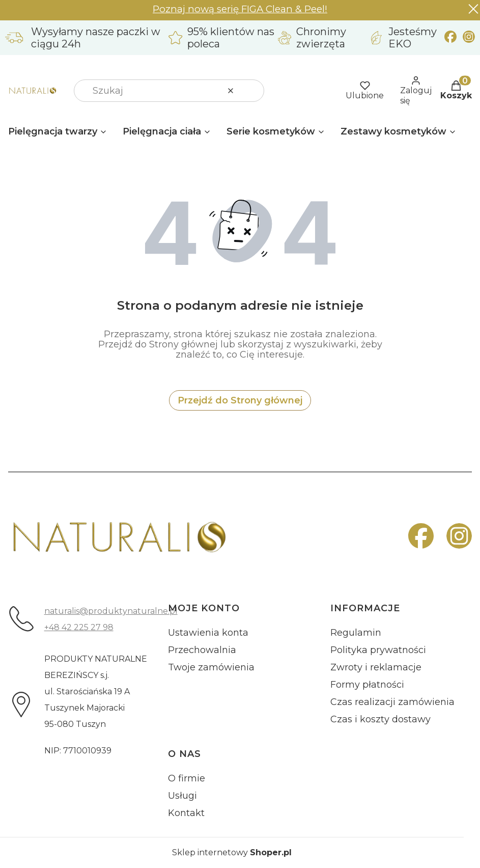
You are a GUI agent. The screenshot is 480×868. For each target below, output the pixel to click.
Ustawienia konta (208, 633)
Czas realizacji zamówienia (392, 702)
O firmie (187, 778)
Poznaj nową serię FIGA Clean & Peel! (240, 9)
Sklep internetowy (232, 852)
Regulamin (356, 633)
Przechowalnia (202, 650)
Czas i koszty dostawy (380, 719)
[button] (252, 91)
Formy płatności (367, 685)
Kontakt (186, 813)
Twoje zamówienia (211, 667)
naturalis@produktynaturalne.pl (111, 611)
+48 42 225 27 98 (79, 627)
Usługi (182, 796)
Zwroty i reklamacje (376, 667)
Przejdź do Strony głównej (240, 400)
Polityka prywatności (378, 650)
